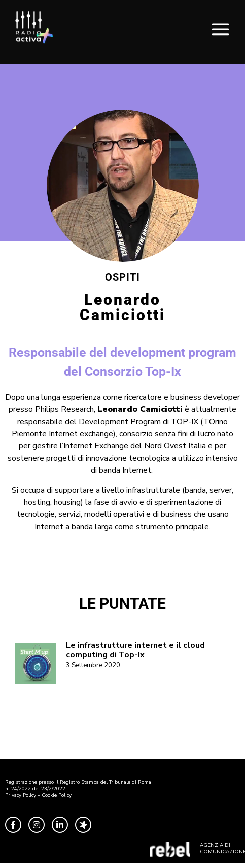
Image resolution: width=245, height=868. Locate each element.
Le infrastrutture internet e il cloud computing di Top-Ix (135, 650)
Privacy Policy (21, 795)
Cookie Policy (57, 795)
